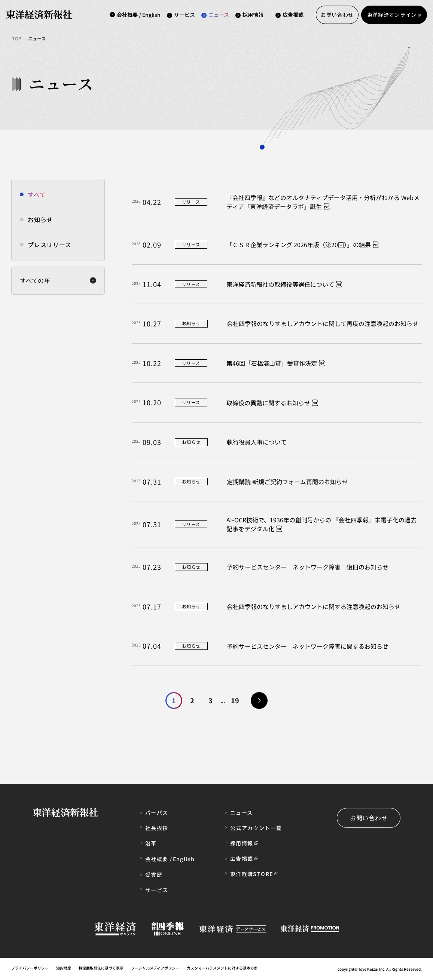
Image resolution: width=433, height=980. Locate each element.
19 (235, 700)
